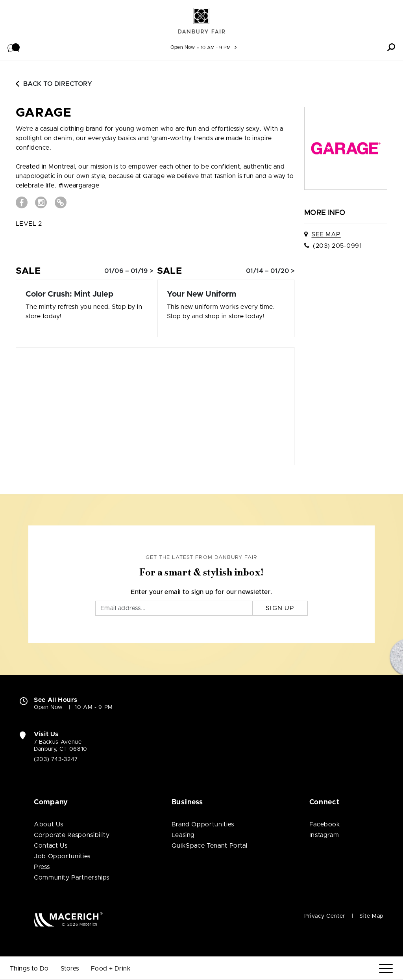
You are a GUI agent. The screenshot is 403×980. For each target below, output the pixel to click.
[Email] (174, 608)
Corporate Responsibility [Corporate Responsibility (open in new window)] (72, 835)
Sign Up (280, 608)
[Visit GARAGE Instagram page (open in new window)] (41, 202)
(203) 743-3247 (56, 759)
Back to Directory (54, 84)
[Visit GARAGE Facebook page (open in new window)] (22, 202)
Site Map (371, 916)
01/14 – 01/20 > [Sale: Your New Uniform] (270, 271)
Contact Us (51, 846)
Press (42, 867)
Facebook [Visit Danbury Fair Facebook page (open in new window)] (325, 824)
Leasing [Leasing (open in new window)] (183, 835)
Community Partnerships (72, 878)
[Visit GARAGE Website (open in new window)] (61, 202)
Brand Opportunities (203, 824)
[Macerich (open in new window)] (68, 919)
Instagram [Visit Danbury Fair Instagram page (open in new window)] (324, 835)
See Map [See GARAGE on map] (326, 234)
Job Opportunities (62, 856)
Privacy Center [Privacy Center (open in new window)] (325, 916)
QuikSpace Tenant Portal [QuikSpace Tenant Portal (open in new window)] (210, 846)
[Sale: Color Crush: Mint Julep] (84, 294)
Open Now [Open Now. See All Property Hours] (48, 707)
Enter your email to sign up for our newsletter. (201, 592)
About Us (49, 824)
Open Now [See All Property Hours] (183, 47)
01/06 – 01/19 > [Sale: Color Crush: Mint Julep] (129, 271)
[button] (14, 47)
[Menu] (386, 969)
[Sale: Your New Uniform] (226, 294)
